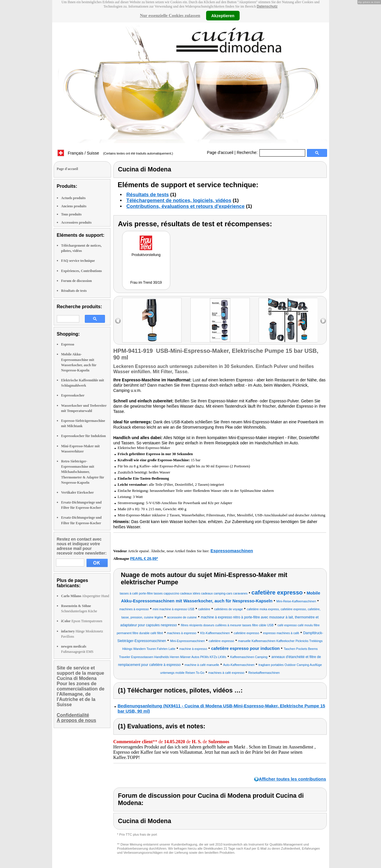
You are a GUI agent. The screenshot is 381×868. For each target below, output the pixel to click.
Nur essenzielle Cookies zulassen (170, 15)
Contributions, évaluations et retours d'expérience (186, 206)
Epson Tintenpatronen (82, 621)
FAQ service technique (78, 261)
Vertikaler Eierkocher (78, 492)
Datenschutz (267, 6)
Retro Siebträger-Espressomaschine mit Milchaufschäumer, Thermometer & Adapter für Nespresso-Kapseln (83, 472)
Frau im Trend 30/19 (146, 283)
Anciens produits (74, 206)
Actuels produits (73, 198)
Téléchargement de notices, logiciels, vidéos (179, 200)
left (118, 321)
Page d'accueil (220, 152)
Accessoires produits (77, 222)
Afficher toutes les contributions (293, 779)
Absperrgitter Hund (85, 596)
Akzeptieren (223, 15)
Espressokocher (73, 395)
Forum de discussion (77, 281)
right (323, 321)
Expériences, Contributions (82, 271)
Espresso (68, 344)
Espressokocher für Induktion (84, 436)
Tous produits (71, 214)
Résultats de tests (74, 291)
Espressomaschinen (232, 551)
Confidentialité (73, 715)
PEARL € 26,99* (144, 558)
